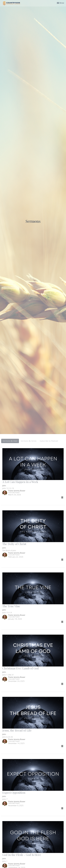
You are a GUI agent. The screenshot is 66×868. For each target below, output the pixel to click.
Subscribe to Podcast (49, 441)
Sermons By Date (10, 441)
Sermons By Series (29, 441)
